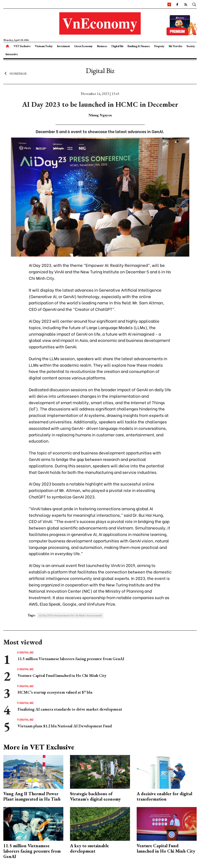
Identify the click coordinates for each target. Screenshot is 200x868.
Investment (63, 46)
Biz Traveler (175, 46)
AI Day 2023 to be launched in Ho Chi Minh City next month (70, 615)
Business (102, 46)
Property (159, 46)
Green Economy (83, 46)
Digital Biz (117, 46)
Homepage (15, 73)
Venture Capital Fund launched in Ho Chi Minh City (62, 675)
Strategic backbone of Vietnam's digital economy (95, 796)
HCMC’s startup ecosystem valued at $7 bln (55, 692)
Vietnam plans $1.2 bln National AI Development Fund (65, 726)
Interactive (12, 54)
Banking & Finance (139, 46)
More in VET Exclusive (39, 747)
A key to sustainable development (89, 848)
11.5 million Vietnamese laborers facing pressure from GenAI (71, 659)
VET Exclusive (22, 46)
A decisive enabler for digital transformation (164, 796)
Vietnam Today (44, 46)
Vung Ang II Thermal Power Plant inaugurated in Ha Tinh (32, 796)
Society (191, 46)
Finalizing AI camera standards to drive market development (70, 709)
